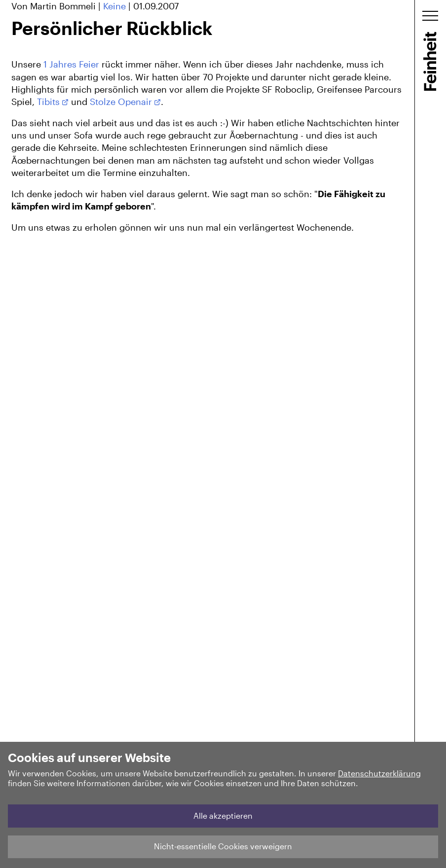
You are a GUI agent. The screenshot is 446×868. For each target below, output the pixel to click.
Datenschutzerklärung (379, 773)
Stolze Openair (121, 102)
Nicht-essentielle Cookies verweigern (223, 846)
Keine (114, 6)
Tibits (48, 102)
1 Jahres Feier (71, 64)
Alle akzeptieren (223, 816)
